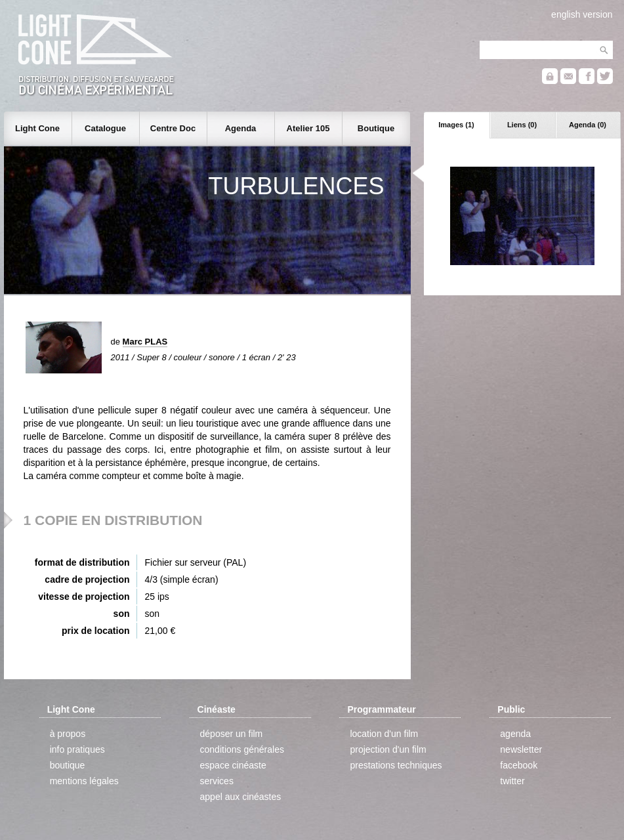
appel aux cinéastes (241, 797)
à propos (68, 734)
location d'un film (384, 734)
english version (582, 14)
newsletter (521, 749)
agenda (515, 734)
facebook (519, 765)
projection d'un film (388, 749)
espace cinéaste (233, 765)
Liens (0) (522, 125)
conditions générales (242, 749)
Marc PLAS (145, 342)
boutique (68, 765)
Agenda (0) (588, 125)
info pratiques (77, 749)
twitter (512, 781)
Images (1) (456, 125)
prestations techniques (396, 765)
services (217, 781)
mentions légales (84, 781)
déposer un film (232, 734)
